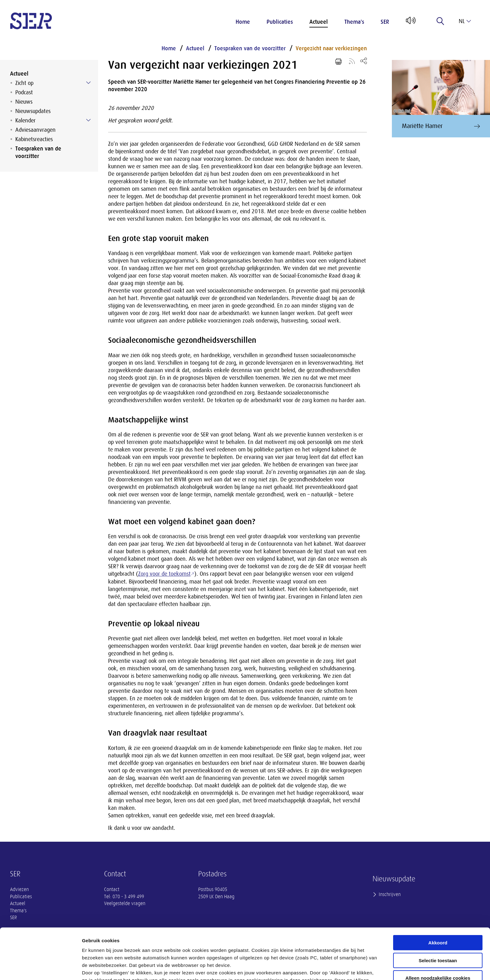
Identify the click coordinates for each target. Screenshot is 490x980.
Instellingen (336, 968)
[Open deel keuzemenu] (364, 61)
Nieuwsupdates (33, 111)
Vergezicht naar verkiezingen (331, 48)
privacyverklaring (252, 947)
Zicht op (24, 83)
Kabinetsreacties (34, 139)
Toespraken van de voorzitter (38, 152)
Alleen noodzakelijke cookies (438, 930)
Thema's (354, 22)
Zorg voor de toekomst (164, 574)
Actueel (319, 22)
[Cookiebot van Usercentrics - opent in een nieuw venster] (40, 968)
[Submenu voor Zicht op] (88, 83)
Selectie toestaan (438, 913)
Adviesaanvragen (35, 130)
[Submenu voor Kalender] (88, 120)
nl (465, 21)
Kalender (25, 121)
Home (243, 22)
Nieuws (24, 102)
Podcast (24, 92)
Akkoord (438, 895)
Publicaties (280, 22)
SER (385, 22)
